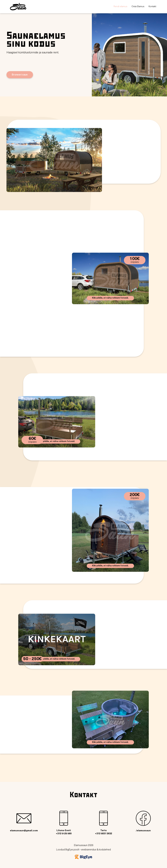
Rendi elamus (120, 7)
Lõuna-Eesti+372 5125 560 (64, 823)
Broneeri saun (20, 75)
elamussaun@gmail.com (24, 821)
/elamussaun (143, 821)
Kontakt (152, 7)
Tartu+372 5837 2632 (103, 823)
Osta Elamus (138, 7)
